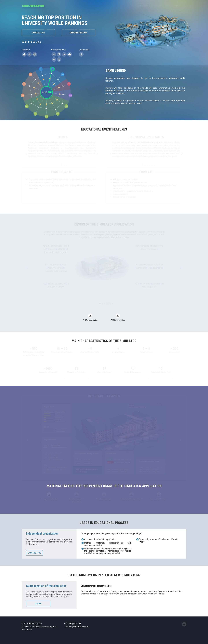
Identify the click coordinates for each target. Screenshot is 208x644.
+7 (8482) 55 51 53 (73, 624)
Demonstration (78, 33)
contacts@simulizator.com (76, 627)
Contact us (38, 33)
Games (158, 6)
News (167, 6)
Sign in (177, 6)
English (145, 6)
